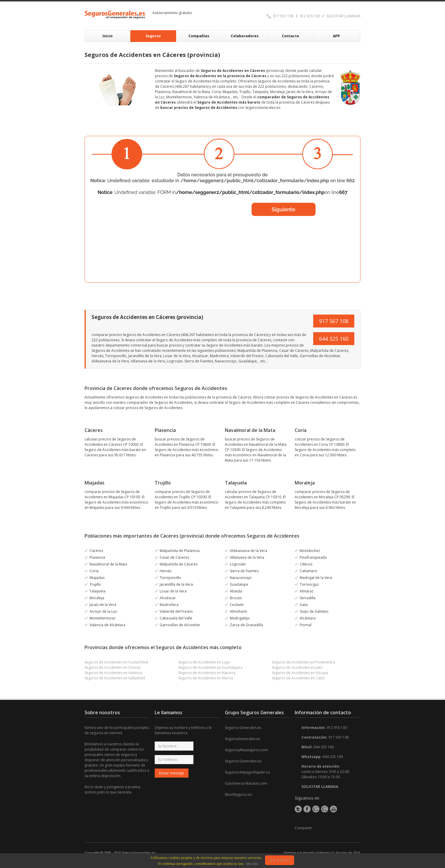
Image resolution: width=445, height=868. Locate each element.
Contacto (290, 36)
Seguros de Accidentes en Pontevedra (303, 662)
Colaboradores (245, 36)
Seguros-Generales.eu (243, 761)
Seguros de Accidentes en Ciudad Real (116, 662)
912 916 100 (310, 16)
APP (336, 36)
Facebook (307, 809)
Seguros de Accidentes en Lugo (204, 662)
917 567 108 (283, 16)
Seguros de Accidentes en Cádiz (298, 678)
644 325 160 (334, 339)
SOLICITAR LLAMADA (343, 16)
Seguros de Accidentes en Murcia (206, 678)
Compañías (199, 36)
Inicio (108, 36)
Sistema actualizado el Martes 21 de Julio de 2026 (322, 853)
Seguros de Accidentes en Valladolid (115, 678)
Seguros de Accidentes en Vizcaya (300, 673)
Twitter (298, 809)
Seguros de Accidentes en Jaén (297, 667)
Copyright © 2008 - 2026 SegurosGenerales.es (120, 853)
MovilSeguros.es (238, 794)
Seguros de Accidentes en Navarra (207, 673)
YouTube (333, 809)
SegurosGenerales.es (242, 739)
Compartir (303, 828)
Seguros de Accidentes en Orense (113, 667)
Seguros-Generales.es (243, 728)
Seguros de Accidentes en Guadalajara (210, 667)
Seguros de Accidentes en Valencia (113, 673)
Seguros (153, 36)
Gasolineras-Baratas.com (246, 783)
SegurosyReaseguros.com (246, 750)
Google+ (316, 809)
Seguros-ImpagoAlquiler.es (247, 772)
